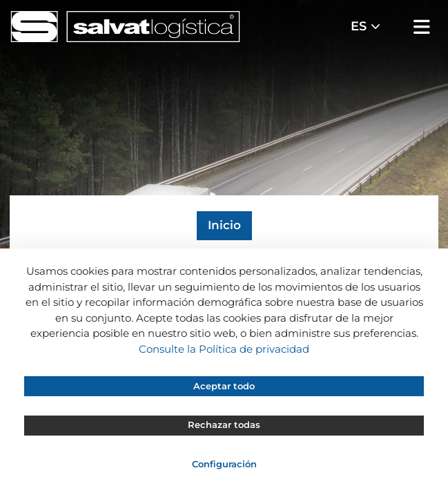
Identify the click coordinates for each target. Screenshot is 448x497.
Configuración (224, 464)
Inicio (224, 225)
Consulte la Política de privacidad (224, 349)
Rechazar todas (224, 425)
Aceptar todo (224, 386)
